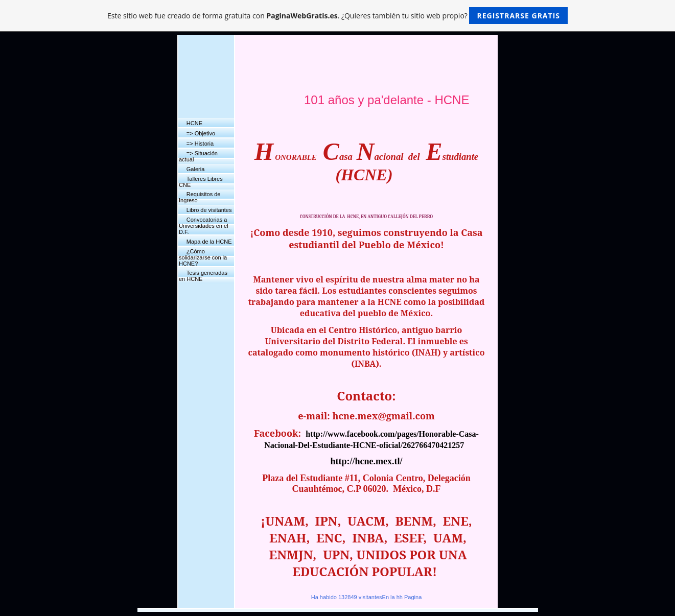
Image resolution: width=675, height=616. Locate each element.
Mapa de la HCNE (209, 242)
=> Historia (200, 144)
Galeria (195, 169)
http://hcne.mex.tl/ (367, 461)
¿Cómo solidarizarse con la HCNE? (203, 257)
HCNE (194, 123)
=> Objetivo (201, 133)
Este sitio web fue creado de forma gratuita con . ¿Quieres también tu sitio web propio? (337, 16)
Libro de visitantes (209, 210)
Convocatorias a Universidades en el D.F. (204, 226)
